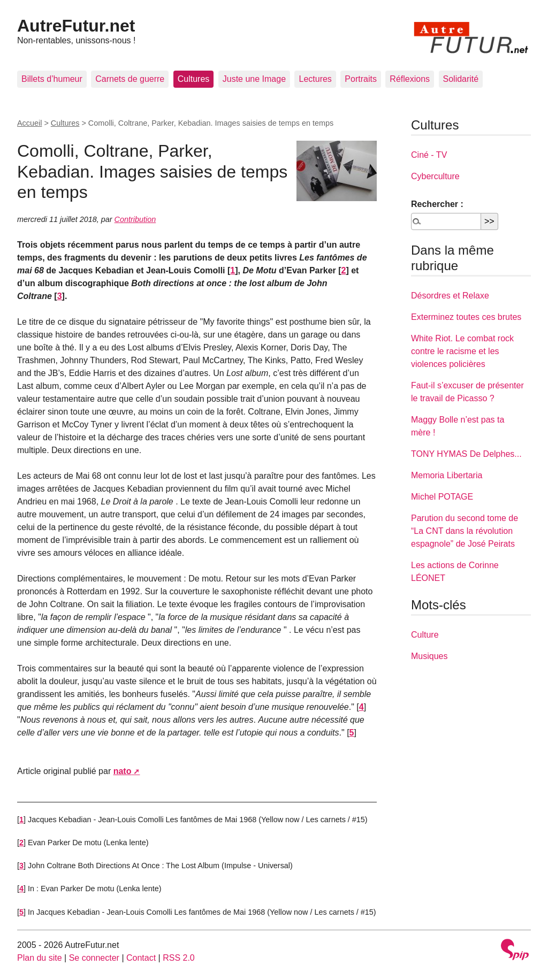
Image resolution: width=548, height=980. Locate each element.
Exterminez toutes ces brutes (466, 317)
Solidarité (461, 79)
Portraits (361, 79)
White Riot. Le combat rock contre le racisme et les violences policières (462, 351)
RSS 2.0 (179, 958)
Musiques (429, 656)
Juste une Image (254, 79)
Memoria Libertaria (447, 475)
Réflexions (410, 79)
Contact (141, 958)
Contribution (135, 219)
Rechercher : (437, 204)
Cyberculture (435, 176)
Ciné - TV (429, 155)
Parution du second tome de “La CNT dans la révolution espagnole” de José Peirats (465, 531)
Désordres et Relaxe (450, 296)
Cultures (194, 79)
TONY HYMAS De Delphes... (466, 454)
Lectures (315, 79)
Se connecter (94, 958)
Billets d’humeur (52, 79)
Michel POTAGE (442, 497)
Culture (425, 635)
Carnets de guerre (130, 79)
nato (123, 771)
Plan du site (40, 958)
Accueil (29, 123)
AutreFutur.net (76, 26)
